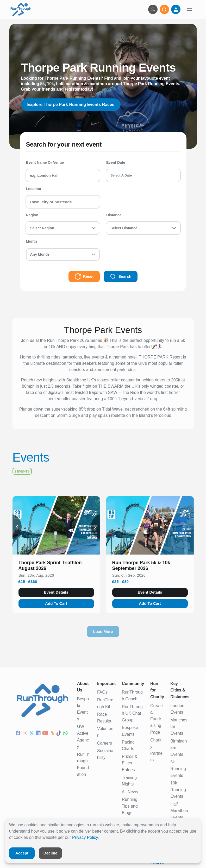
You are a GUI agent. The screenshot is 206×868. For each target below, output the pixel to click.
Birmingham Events (179, 748)
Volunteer (105, 732)
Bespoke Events (83, 709)
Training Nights (129, 781)
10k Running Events (178, 790)
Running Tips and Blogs (130, 806)
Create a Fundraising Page (157, 719)
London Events (177, 709)
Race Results (104, 718)
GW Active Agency (83, 737)
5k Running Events (178, 769)
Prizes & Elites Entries (130, 763)
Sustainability (105, 754)
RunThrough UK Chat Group (132, 713)
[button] (56, 567)
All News (130, 792)
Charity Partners (156, 750)
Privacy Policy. (86, 837)
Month (32, 241)
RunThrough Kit (105, 703)
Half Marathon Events (179, 811)
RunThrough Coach (132, 696)
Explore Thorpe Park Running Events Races (71, 105)
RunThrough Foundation (83, 764)
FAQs (102, 692)
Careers (105, 743)
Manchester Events (179, 727)
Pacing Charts (128, 746)
